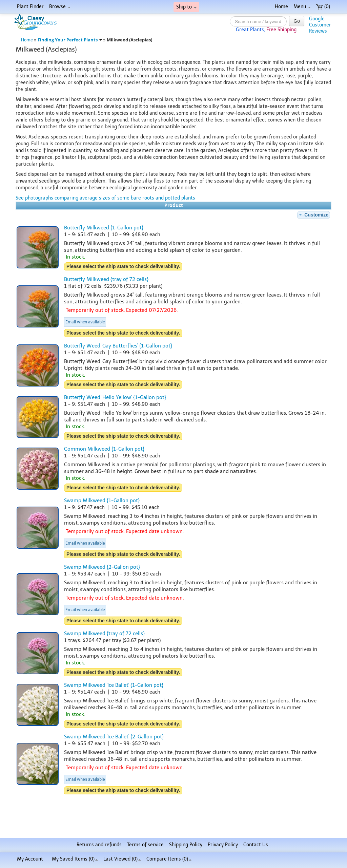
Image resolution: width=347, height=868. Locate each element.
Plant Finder (30, 7)
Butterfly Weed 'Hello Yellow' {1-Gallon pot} (115, 397)
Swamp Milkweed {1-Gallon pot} (102, 501)
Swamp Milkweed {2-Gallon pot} (102, 567)
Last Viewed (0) (122, 859)
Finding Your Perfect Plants (70, 40)
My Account (30, 859)
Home (281, 7)
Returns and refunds (99, 845)
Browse (60, 7)
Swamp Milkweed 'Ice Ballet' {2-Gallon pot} (114, 737)
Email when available (85, 322)
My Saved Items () (75, 859)
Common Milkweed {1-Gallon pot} (104, 449)
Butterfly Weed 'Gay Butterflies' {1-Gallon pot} (118, 346)
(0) (323, 7)
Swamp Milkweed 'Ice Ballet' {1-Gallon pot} (114, 685)
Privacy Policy (223, 845)
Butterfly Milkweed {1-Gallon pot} (104, 228)
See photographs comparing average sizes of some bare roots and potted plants (105, 198)
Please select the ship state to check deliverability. (123, 266)
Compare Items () (169, 859)
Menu (302, 7)
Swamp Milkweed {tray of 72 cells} (104, 634)
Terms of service (145, 845)
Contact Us (256, 845)
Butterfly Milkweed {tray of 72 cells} (106, 279)
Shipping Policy (186, 845)
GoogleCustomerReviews (320, 25)
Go (297, 21)
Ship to (186, 7)
